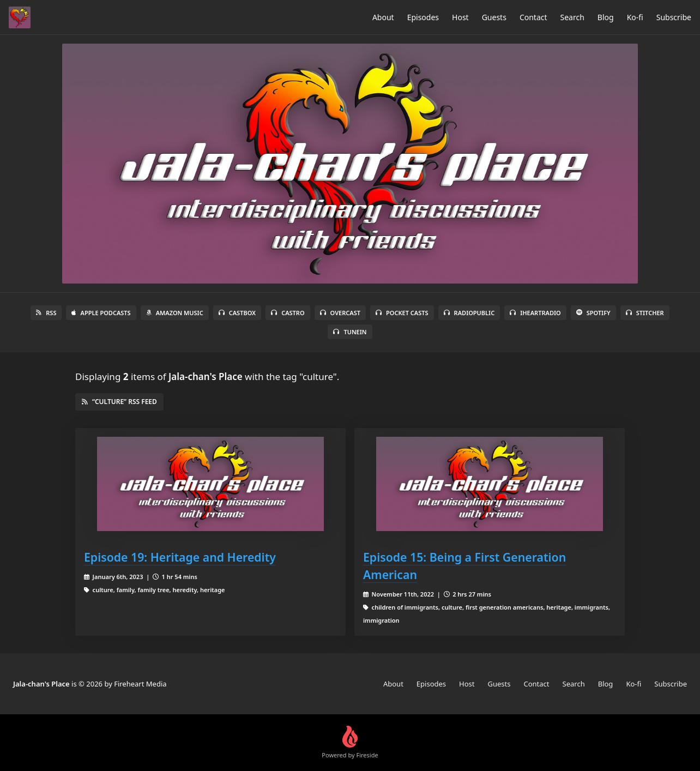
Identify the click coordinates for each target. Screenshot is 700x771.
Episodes (423, 17)
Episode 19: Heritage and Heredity (180, 557)
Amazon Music (175, 313)
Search (572, 17)
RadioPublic (469, 313)
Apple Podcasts (101, 313)
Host (460, 17)
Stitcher (645, 313)
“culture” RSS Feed (119, 402)
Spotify (593, 313)
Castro (288, 313)
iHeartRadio (535, 313)
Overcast (340, 313)
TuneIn (350, 332)
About (383, 17)
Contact (533, 17)
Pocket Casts (402, 313)
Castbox (237, 313)
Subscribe (674, 17)
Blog (606, 17)
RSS (46, 313)
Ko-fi (635, 17)
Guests (494, 17)
